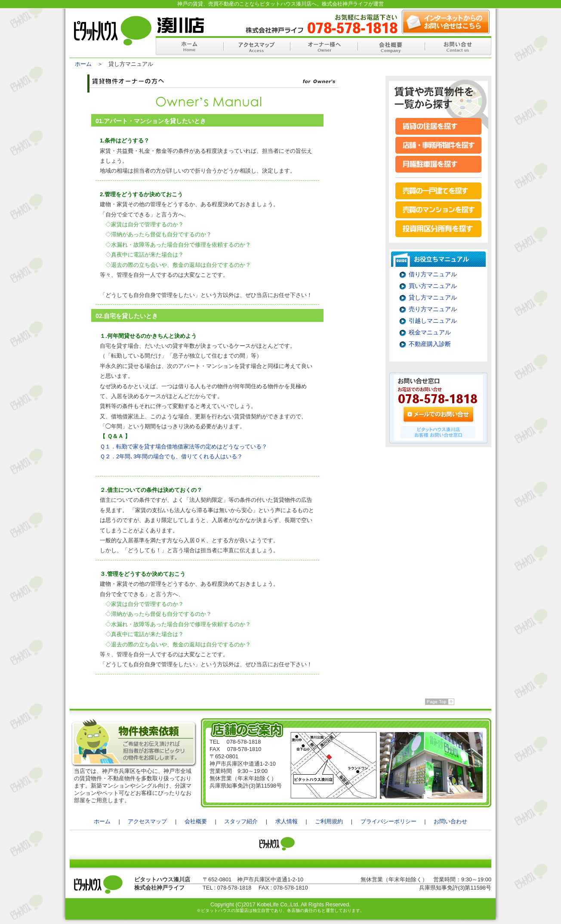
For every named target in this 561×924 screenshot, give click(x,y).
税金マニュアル (430, 332)
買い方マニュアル (433, 286)
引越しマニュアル (433, 321)
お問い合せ (458, 46)
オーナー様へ (324, 46)
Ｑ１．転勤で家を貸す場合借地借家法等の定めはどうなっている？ (183, 447)
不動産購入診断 (430, 344)
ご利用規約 (329, 821)
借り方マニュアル (433, 274)
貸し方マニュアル (433, 297)
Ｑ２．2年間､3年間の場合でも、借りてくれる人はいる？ (171, 456)
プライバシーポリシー (388, 821)
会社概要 (391, 46)
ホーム (189, 46)
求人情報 (287, 821)
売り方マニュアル (433, 309)
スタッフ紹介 (241, 821)
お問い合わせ (450, 821)
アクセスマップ (256, 46)
